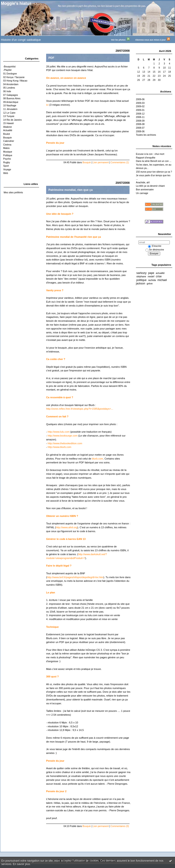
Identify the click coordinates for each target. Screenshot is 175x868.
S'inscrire (155, 246)
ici (48, 105)
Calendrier (9, 141)
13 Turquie (9, 116)
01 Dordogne (10, 74)
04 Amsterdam (11, 84)
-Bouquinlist (9, 67)
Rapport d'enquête (146, 158)
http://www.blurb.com (60, 447)
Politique (8, 155)
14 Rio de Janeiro (12, 120)
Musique (8, 152)
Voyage (7, 170)
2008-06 (140, 131)
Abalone (7, 127)
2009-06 (140, 99)
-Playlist (7, 70)
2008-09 (140, 121)
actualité (160, 273)
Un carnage (142, 193)
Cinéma (7, 145)
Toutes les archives (146, 135)
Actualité (8, 130)
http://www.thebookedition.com (65, 443)
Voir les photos (123, 40)
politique (141, 280)
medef (151, 277)
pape (151, 273)
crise (159, 276)
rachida (152, 280)
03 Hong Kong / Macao (15, 81)
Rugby (7, 162)
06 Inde (7, 91)
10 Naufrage (10, 106)
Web (6, 173)
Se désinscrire (155, 250)
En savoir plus (21, 864)
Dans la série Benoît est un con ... (154, 161)
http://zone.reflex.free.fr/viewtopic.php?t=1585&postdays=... (80, 409)
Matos (6, 148)
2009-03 (140, 103)
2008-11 (140, 117)
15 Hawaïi (8, 123)
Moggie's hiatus (16, 3)
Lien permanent (101, 162)
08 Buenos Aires (12, 98)
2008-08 (140, 124)
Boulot (6, 134)
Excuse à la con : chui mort (150, 154)
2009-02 (140, 106)
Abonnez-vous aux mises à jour (155, 40)
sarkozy (141, 273)
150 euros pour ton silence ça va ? (154, 172)
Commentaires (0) (120, 826)
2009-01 (140, 110)
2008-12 (140, 114)
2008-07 (140, 128)
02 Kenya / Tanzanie (14, 77)
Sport (6, 166)
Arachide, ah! (143, 183)
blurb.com (97, 459)
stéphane (141, 277)
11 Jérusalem (10, 109)
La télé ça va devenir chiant (150, 186)
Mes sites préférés (13, 193)
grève (150, 284)
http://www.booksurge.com (63, 436)
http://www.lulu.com (59, 432)
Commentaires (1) (120, 162)
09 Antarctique (11, 102)
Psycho (7, 159)
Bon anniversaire (145, 190)
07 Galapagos (11, 95)
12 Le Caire (9, 113)
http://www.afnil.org (67, 527)
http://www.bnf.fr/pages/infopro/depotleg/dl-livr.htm (75, 577)
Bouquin (7, 138)
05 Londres (9, 88)
